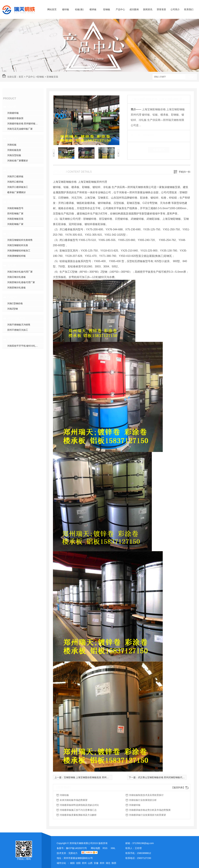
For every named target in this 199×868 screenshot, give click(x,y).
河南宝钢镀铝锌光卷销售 (20, 240)
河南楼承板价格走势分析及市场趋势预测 (150, 810)
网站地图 (95, 848)
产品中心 (120, 9)
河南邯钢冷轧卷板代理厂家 (21, 282)
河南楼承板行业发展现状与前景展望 (147, 815)
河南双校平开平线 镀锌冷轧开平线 (25, 346)
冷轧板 (12, 265)
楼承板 (93, 9)
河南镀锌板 (13, 113)
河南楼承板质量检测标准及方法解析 (78, 815)
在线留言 (159, 150)
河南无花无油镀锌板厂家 (20, 129)
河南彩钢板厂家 (15, 224)
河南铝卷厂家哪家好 (18, 161)
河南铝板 (12, 145)
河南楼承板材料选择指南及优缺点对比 (79, 805)
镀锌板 (66, 9)
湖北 (108, 863)
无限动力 (73, 853)
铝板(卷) (79, 9)
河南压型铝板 (14, 155)
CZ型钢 (12, 297)
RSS (105, 848)
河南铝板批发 (14, 150)
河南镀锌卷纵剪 (15, 118)
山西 (90, 863)
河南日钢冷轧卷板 (16, 277)
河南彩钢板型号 (15, 208)
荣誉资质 (161, 9)
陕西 (114, 863)
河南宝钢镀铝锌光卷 (18, 245)
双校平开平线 (16, 339)
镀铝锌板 (13, 234)
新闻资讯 (148, 9)
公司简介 (175, 9)
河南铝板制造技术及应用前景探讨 (146, 795)
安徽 (96, 863)
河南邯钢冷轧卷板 (16, 288)
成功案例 (134, 9)
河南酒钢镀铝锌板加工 (19, 251)
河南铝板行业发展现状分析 (143, 800)
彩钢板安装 (52, 77)
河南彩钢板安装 (15, 219)
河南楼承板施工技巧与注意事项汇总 (78, 810)
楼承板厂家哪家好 (16, 192)
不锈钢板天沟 (16, 318)
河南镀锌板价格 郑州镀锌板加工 (24, 124)
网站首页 (52, 9)
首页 (21, 77)
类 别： (136, 135)
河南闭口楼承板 (15, 182)
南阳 (72, 863)
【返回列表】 (178, 787)
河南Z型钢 (13, 309)
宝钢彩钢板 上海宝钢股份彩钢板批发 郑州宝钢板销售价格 (93, 777)
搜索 (191, 77)
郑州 (84, 863)
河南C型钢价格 (15, 303)
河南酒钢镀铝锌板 (16, 256)
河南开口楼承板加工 (18, 187)
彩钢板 (107, 9)
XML (113, 848)
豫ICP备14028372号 (77, 848)
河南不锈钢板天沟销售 (19, 325)
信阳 (78, 863)
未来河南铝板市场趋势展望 (74, 800)
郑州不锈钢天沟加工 (18, 330)
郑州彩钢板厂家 (15, 213)
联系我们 (189, 9)
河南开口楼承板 (15, 176)
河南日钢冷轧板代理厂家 (20, 272)
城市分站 (61, 863)
